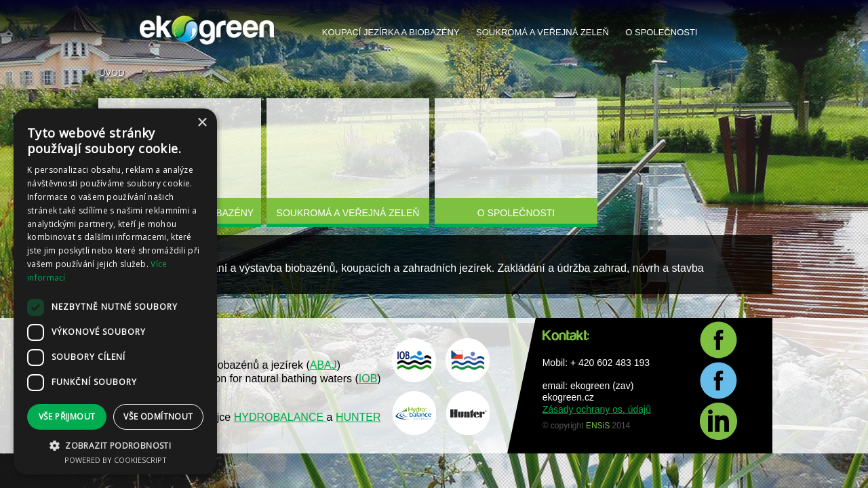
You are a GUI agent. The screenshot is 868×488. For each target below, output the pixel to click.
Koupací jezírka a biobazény (391, 32)
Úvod (112, 73)
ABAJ (323, 365)
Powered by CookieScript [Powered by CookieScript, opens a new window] (116, 460)
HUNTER (358, 417)
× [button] (202, 123)
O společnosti (661, 32)
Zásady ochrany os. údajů (597, 409)
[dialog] (115, 291)
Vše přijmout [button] (67, 416)
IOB (368, 379)
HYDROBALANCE (280, 417)
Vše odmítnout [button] (158, 416)
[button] (115, 445)
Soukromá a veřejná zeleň (542, 32)
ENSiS (598, 426)
